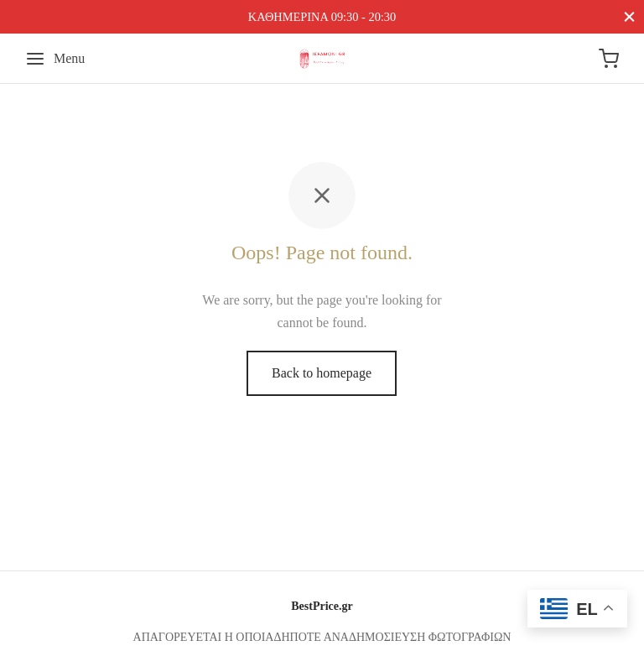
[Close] (629, 16)
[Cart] (609, 59)
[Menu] (55, 59)
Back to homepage (322, 373)
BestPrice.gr (322, 606)
